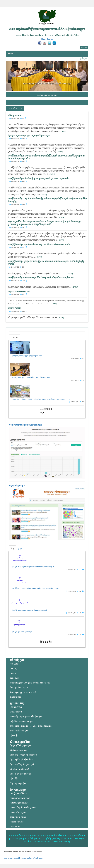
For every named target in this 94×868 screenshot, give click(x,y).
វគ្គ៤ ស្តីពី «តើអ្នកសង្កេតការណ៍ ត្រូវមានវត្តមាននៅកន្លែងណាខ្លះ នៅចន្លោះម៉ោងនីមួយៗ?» (36, 588)
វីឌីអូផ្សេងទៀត (46, 642)
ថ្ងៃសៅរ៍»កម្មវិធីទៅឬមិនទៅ (19, 769)
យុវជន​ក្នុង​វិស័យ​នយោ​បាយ (19, 731)
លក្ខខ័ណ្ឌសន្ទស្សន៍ (16, 712)
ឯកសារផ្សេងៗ (15, 827)
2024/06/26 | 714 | (75, 635)
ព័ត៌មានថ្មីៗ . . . (15, 109)
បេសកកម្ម (14, 669)
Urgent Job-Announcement (19, 291)
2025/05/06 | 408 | (18, 311)
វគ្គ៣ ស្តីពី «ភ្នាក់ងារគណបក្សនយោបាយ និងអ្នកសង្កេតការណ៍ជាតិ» (30, 610)
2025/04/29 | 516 (77, 380)
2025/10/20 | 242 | (18, 139)
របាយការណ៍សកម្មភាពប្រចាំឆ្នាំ (20, 798)
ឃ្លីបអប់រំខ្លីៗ (14, 779)
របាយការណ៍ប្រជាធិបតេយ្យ (19, 803)
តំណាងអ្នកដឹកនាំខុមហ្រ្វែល (19, 688)
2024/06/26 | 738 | (75, 591)
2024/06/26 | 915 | (75, 613)
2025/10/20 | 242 (77, 359)
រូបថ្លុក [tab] (20, 548)
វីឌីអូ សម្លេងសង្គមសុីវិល (18, 783)
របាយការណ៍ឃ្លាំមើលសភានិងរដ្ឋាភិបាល (23, 808)
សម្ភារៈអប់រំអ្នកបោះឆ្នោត (18, 817)
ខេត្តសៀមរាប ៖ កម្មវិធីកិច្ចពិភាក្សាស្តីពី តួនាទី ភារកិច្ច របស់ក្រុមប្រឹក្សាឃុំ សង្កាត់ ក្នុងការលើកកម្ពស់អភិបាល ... (41, 399)
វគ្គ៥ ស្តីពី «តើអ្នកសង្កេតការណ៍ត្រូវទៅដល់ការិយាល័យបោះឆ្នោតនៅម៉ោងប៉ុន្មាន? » (34, 567)
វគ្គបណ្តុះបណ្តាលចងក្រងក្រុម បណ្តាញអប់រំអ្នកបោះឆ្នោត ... (28, 356)
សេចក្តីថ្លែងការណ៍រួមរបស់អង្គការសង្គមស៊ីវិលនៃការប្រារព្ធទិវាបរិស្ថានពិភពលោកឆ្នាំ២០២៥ (41, 278)
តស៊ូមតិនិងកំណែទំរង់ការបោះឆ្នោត (22, 721)
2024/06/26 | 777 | (75, 570)
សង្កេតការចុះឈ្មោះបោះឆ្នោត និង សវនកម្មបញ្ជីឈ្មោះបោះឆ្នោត (31, 726)
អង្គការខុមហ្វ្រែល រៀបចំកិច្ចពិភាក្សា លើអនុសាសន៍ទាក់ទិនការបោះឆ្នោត (47, 83)
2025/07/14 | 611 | (18, 247)
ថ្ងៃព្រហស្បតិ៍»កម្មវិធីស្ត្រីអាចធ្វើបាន (22, 760)
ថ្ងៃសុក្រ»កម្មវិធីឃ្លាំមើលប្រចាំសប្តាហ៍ (22, 764)
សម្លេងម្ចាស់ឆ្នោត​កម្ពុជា (17, 486)
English (50, 39)
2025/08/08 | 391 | (18, 227)
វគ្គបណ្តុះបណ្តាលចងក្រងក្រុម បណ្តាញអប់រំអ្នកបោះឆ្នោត (29, 136)
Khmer (44, 39)
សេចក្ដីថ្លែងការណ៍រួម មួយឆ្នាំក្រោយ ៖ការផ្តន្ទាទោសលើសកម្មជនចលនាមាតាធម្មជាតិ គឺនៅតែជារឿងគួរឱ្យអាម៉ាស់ (46, 263)
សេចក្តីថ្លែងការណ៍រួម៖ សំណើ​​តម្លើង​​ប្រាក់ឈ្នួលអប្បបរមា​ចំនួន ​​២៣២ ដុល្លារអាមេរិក (38, 179)
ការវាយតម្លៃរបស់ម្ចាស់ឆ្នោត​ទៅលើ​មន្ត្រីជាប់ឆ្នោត (26, 717)
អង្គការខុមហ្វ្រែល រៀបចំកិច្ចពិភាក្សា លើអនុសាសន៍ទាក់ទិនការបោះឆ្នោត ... (32, 378)
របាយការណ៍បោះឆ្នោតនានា (19, 812)
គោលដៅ (13, 673)
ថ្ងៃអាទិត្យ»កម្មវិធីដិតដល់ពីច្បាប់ (20, 774)
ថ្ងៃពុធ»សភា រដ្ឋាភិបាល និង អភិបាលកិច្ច (23, 755)
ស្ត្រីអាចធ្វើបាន (15, 736)
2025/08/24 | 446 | (18, 204)
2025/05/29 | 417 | (18, 294)
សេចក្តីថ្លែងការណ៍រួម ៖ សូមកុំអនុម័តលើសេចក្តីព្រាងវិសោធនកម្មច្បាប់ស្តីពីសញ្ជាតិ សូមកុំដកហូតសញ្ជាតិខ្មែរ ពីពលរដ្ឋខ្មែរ (47, 200)
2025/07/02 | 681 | (18, 267)
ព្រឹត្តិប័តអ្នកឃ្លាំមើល (17, 822)
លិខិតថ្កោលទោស (15, 115)
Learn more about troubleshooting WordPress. (23, 858)
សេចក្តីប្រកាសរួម (14, 308)
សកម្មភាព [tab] (14, 337)
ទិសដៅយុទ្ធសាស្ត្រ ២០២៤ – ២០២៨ (23, 692)
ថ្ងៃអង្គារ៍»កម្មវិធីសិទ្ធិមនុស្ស (19, 750)
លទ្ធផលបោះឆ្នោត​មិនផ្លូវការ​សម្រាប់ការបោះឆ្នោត (25, 425)
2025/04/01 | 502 (77, 402)
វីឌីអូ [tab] (12, 548)
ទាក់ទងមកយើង (15, 697)
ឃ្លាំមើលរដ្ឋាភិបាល (16, 707)
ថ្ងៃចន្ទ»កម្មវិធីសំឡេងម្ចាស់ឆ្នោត (20, 745)
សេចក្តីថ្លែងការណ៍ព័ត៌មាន (19, 793)
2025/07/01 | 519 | (18, 281)
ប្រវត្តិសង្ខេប (14, 664)
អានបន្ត (63, 131)
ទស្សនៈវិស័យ (14, 678)
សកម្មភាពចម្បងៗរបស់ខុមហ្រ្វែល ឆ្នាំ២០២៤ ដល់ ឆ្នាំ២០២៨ (30, 683)
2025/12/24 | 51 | (18, 118)
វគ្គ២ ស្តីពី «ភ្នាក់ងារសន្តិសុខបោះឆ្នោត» (22, 632)
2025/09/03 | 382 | (18, 182)
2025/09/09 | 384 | (18, 161)
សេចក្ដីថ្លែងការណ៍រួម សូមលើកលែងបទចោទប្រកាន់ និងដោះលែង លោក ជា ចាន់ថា (39, 244)
